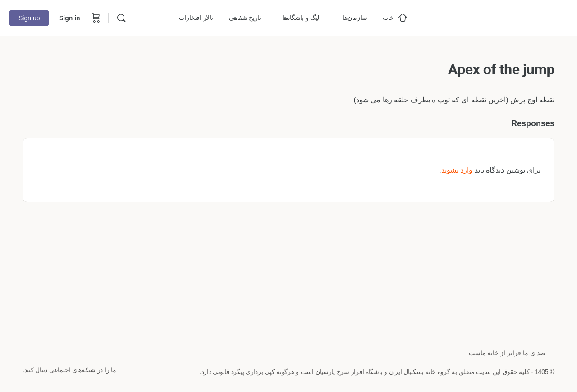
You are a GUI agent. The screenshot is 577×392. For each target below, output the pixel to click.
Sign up (29, 18)
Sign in (70, 18)
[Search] (121, 18)
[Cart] (95, 18)
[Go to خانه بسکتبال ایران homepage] (500, 17)
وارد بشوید (457, 170)
